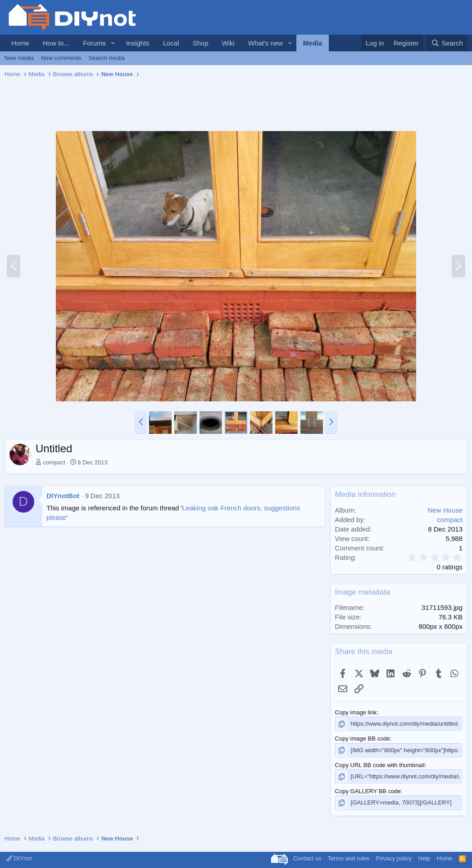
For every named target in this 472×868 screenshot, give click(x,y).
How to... (56, 43)
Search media (107, 58)
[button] (113, 43)
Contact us (307, 858)
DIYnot (19, 858)
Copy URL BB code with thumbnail (380, 765)
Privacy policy (394, 858)
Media (313, 43)
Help (424, 858)
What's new (265, 43)
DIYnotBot (63, 496)
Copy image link (356, 712)
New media (19, 58)
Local (171, 43)
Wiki (228, 43)
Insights (138, 43)
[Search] (447, 43)
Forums (94, 43)
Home (20, 43)
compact (54, 462)
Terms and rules (349, 858)
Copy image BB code (363, 738)
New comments (61, 58)
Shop (200, 43)
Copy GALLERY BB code (368, 791)
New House (445, 510)
